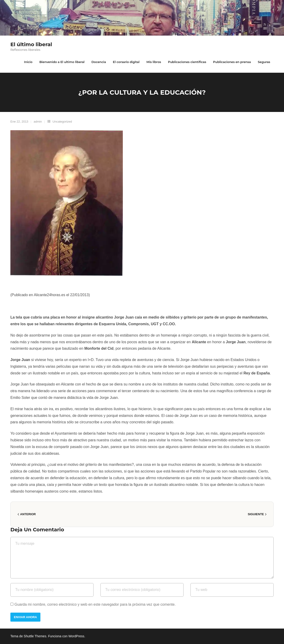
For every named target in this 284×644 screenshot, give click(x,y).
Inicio (28, 62)
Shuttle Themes (35, 636)
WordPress (76, 636)
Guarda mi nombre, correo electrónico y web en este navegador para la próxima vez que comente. (95, 604)
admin (38, 122)
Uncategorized (62, 122)
